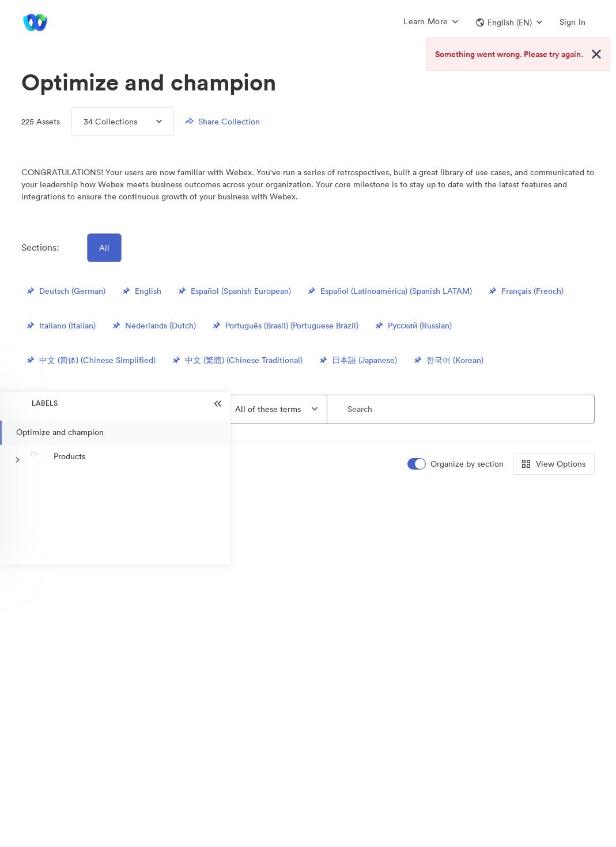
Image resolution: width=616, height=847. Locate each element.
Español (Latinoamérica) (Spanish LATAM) (389, 291)
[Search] (461, 409)
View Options (554, 464)
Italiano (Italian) (61, 326)
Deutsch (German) (65, 291)
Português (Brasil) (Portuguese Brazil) (285, 326)
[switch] (456, 464)
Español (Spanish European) (234, 291)
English (141, 291)
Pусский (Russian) (413, 326)
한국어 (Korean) (448, 360)
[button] (509, 22)
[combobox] (277, 409)
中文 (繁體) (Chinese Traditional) (237, 360)
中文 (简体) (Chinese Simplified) (90, 360)
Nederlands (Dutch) (154, 326)
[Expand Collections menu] (150, 122)
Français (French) (526, 291)
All (104, 248)
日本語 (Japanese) (358, 360)
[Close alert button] (596, 54)
